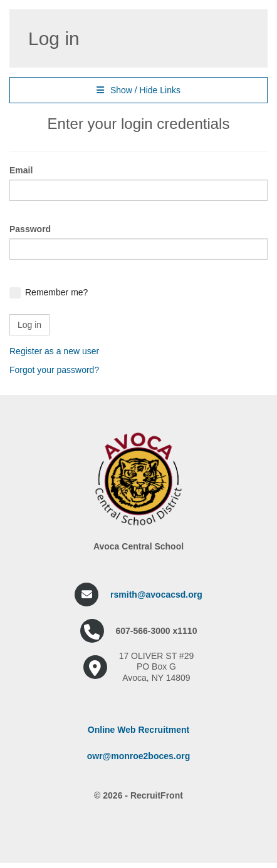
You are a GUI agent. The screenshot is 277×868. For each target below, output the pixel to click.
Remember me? (56, 292)
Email (21, 170)
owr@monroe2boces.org (139, 756)
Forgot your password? (54, 370)
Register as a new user (54, 351)
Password (30, 229)
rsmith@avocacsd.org (156, 595)
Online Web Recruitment (138, 730)
